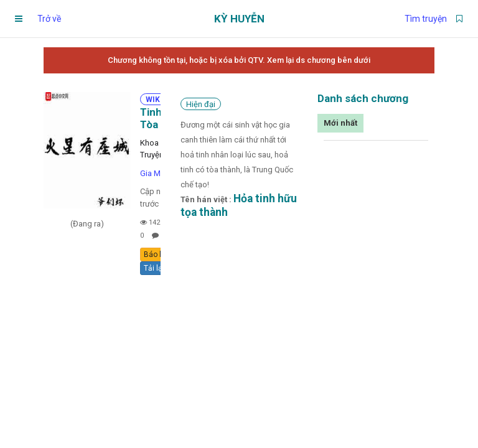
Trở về (49, 19)
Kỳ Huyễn (239, 19)
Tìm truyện (426, 19)
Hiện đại (201, 104)
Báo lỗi (156, 254)
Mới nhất (340, 123)
